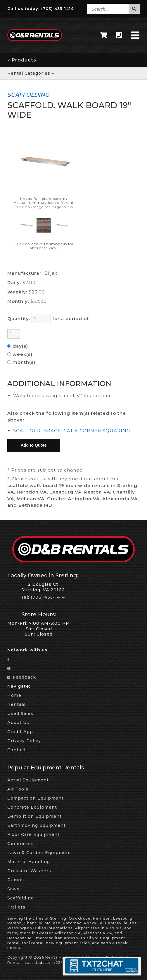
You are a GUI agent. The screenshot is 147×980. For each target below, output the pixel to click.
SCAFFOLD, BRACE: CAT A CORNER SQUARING (72, 431)
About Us (18, 723)
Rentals (17, 704)
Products (22, 60)
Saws (13, 889)
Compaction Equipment (36, 798)
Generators (21, 844)
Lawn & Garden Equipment (39, 853)
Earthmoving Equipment (37, 825)
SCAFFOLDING (28, 95)
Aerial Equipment (28, 780)
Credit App (20, 732)
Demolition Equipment (34, 816)
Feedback (22, 677)
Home (14, 695)
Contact (17, 750)
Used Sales (20, 713)
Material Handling (29, 862)
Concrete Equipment (32, 807)
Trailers (16, 907)
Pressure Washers (29, 871)
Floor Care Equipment (33, 834)
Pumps (16, 880)
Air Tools (18, 789)
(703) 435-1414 (57, 8)
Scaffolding (21, 898)
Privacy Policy (24, 741)
